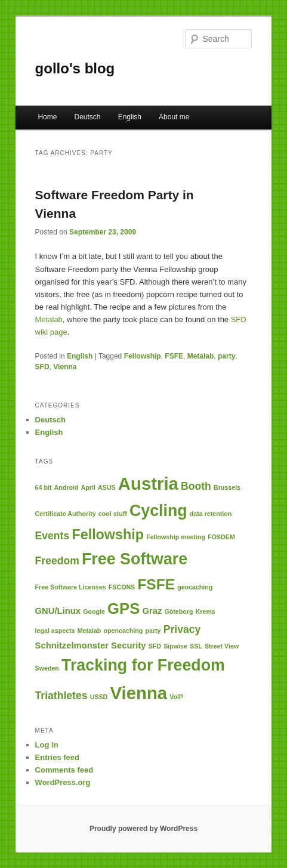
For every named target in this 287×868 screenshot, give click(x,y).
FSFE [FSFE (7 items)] (156, 584)
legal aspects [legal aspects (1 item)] (55, 631)
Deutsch (88, 117)
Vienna (65, 367)
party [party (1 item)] (153, 631)
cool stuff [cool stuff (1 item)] (113, 514)
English (130, 117)
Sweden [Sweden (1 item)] (47, 668)
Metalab (49, 319)
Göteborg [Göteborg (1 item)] (178, 611)
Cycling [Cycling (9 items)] (158, 511)
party (226, 356)
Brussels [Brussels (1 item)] (227, 487)
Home (47, 117)
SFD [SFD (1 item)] (155, 646)
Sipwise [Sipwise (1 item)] (175, 646)
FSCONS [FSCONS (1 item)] (122, 587)
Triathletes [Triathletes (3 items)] (61, 696)
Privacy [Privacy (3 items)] (182, 629)
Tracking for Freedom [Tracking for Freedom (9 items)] (143, 665)
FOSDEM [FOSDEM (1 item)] (221, 537)
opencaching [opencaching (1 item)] (124, 631)
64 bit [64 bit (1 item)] (44, 487)
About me (174, 117)
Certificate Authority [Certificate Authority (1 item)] (66, 514)
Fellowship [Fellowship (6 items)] (108, 535)
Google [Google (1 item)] (94, 611)
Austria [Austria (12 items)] (148, 484)
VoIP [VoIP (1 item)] (176, 697)
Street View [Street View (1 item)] (222, 646)
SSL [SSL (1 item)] (196, 646)
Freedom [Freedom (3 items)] (57, 561)
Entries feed (57, 757)
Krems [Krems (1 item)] (206, 611)
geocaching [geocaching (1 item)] (195, 587)
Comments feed (64, 770)
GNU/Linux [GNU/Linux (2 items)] (58, 611)
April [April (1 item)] (88, 487)
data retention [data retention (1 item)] (211, 514)
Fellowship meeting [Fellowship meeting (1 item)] (176, 537)
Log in (47, 745)
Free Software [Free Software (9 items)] (135, 559)
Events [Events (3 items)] (53, 536)
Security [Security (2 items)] (128, 645)
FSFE (174, 356)
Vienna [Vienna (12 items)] (138, 693)
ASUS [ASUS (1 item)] (107, 487)
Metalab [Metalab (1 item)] (90, 631)
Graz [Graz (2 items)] (152, 611)
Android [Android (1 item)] (67, 487)
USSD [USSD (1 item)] (99, 697)
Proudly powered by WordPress (143, 829)
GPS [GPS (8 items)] (124, 608)
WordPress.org (63, 782)
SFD (42, 367)
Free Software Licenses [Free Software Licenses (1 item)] (71, 587)
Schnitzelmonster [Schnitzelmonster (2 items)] (72, 645)
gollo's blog (75, 68)
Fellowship (143, 356)
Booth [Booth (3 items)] (196, 486)
